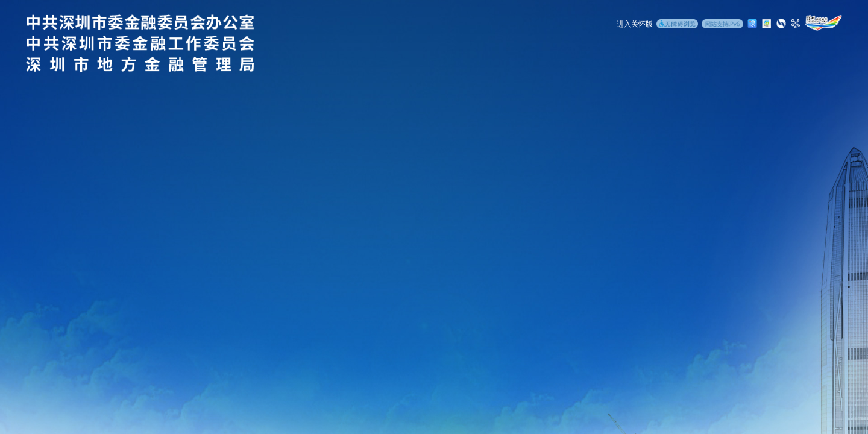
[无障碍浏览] (677, 25)
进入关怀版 (635, 24)
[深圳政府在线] (823, 23)
